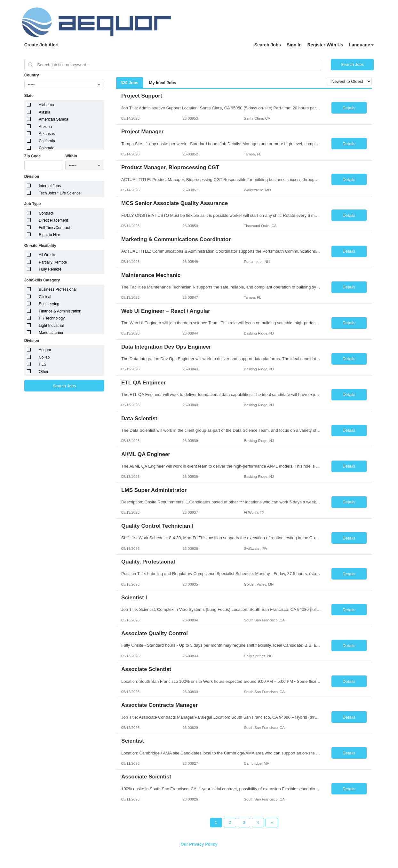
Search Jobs (268, 45)
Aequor (45, 350)
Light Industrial (51, 326)
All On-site (48, 255)
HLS (42, 364)
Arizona (45, 127)
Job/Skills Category (42, 280)
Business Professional (58, 289)
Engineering (49, 304)
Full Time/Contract (54, 228)
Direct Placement (53, 220)
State (29, 96)
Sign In (294, 45)
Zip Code (32, 156)
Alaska (44, 112)
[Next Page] (272, 823)
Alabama (46, 105)
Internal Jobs (50, 186)
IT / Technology (52, 318)
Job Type (33, 204)
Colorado (47, 148)
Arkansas (47, 134)
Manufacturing (51, 333)
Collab (44, 357)
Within (71, 156)
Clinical (45, 297)
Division (32, 177)
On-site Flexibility (40, 246)
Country (32, 75)
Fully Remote (50, 269)
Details (349, 108)
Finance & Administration (60, 311)
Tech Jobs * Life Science (60, 193)
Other (44, 372)
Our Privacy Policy (199, 844)
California (47, 141)
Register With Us (325, 45)
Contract (46, 213)
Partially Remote (53, 262)
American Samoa (53, 119)
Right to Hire (49, 235)
